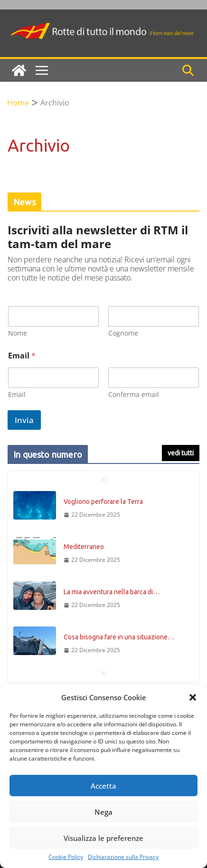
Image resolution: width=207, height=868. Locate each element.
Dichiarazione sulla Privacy (123, 857)
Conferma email (134, 394)
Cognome (123, 333)
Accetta (103, 786)
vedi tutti (181, 453)
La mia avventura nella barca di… (112, 592)
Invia (24, 420)
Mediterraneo (84, 547)
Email (17, 394)
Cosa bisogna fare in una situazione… (119, 637)
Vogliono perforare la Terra (103, 502)
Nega (103, 812)
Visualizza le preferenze (103, 838)
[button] (193, 697)
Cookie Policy (66, 857)
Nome (18, 333)
